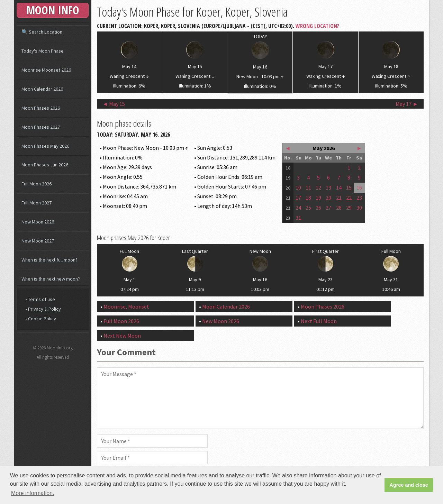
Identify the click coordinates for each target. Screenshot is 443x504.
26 (318, 208)
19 (318, 198)
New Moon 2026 (221, 321)
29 (349, 208)
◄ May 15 (114, 104)
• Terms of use (40, 299)
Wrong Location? (317, 26)
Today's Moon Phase (43, 51)
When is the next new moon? (51, 279)
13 (328, 187)
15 (349, 187)
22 (349, 198)
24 (298, 208)
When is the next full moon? (49, 260)
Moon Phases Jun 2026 (45, 165)
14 (339, 187)
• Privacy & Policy (43, 309)
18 (308, 198)
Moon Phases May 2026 (45, 146)
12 (318, 187)
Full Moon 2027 (37, 203)
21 (339, 198)
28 (339, 208)
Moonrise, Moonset (126, 306)
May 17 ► (407, 104)
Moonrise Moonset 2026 (46, 70)
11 (308, 187)
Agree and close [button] (409, 485)
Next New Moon (122, 336)
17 (298, 198)
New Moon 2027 (38, 241)
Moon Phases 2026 (323, 306)
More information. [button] (33, 493)
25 (308, 208)
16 (359, 187)
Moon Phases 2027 (41, 127)
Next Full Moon (319, 321)
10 (298, 187)
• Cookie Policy (41, 319)
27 (328, 208)
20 (328, 198)
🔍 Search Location (42, 32)
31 (298, 218)
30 (359, 208)
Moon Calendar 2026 (226, 306)
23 (359, 198)
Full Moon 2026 (121, 321)
